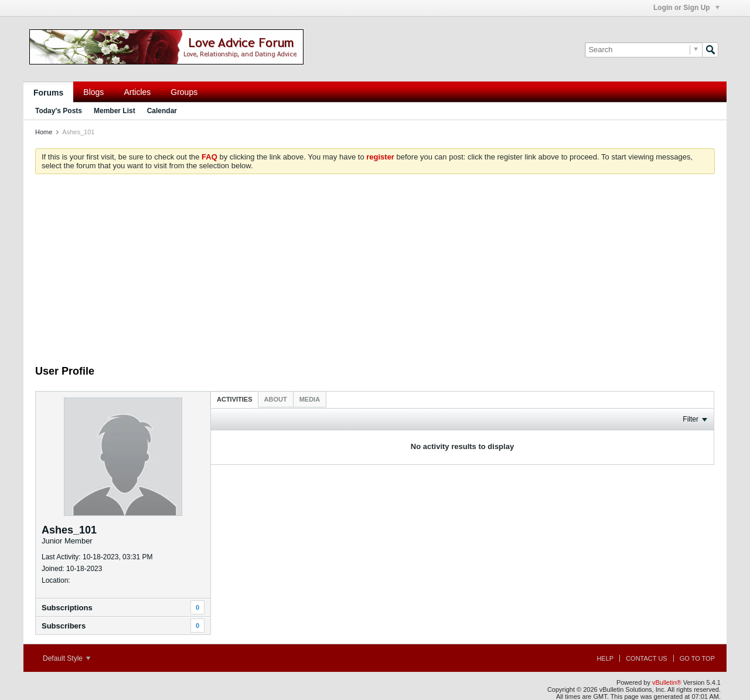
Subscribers (64, 626)
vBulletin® (667, 682)
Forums (48, 93)
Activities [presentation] (235, 399)
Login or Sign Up (686, 8)
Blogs (93, 92)
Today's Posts (59, 111)
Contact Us (647, 658)
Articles (137, 92)
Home (44, 132)
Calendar (162, 111)
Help (605, 658)
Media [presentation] (310, 399)
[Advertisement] (375, 277)
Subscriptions (67, 608)
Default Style (67, 658)
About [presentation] (276, 399)
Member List (115, 111)
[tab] (235, 399)
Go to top (697, 658)
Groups (184, 92)
